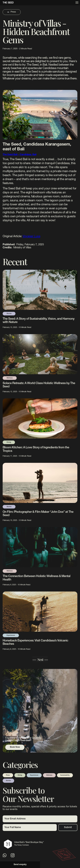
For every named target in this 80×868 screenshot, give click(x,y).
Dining (20, 775)
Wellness (49, 775)
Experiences (34, 775)
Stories (8, 781)
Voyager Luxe (31, 237)
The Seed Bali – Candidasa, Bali (20, 155)
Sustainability (65, 775)
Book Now (15, 747)
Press (8, 775)
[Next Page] (40, 659)
